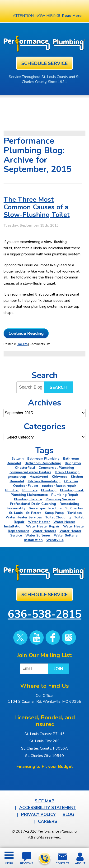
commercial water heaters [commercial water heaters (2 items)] (30, 472)
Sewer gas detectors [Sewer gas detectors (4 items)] (45, 508)
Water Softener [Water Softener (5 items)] (38, 535)
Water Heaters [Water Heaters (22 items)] (44, 531)
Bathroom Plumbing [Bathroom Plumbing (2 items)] (43, 459)
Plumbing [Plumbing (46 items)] (49, 490)
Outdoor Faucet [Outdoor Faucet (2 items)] (26, 486)
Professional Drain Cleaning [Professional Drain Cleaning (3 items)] (33, 504)
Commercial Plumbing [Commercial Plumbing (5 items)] (56, 468)
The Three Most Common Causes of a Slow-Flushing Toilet (37, 207)
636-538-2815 (44, 858)
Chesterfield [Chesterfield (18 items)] (25, 468)
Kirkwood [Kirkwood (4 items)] (60, 477)
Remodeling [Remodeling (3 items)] (69, 504)
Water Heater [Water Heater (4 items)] (39, 522)
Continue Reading (26, 333)
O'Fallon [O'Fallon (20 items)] (71, 481)
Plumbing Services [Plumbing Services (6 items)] (60, 499)
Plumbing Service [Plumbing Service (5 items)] (28, 499)
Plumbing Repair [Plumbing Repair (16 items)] (65, 495)
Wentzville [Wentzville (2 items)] (55, 540)
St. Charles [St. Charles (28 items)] (74, 508)
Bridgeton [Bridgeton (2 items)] (73, 463)
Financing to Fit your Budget (45, 766)
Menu (9, 863)
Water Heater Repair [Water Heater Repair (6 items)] (43, 526)
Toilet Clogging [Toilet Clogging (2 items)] (58, 517)
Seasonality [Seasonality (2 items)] (16, 508)
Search (58, 387)
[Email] (35, 669)
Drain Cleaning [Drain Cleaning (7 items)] (67, 472)
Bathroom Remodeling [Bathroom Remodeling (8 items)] (43, 463)
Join (59, 669)
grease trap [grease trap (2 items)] (17, 477)
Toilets (22, 344)
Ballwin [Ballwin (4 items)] (18, 459)
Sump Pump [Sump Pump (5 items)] (54, 513)
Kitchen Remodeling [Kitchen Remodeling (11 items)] (44, 481)
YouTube (37, 638)
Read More (72, 16)
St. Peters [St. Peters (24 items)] (34, 513)
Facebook (53, 638)
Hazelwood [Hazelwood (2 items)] (39, 477)
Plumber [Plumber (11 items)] (12, 490)
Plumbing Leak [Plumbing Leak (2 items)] (72, 490)
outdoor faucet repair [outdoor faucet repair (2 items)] (59, 486)
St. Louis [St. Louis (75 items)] (16, 513)
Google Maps (69, 638)
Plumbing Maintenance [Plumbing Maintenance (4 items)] (29, 495)
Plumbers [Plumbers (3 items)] (30, 490)
